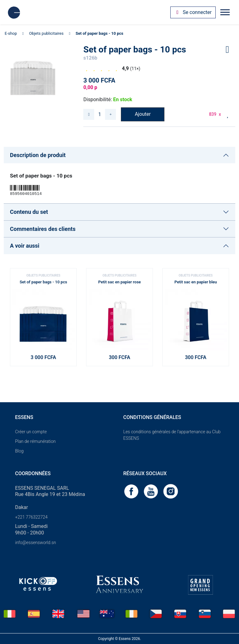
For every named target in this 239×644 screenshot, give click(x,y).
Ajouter (143, 114)
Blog (19, 451)
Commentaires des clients (43, 229)
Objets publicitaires (46, 33)
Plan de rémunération (36, 441)
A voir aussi (25, 246)
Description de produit (38, 155)
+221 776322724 (32, 517)
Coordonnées (33, 473)
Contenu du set (29, 212)
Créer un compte (31, 432)
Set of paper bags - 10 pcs (99, 33)
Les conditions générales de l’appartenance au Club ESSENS (172, 435)
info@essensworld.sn (36, 543)
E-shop (11, 33)
